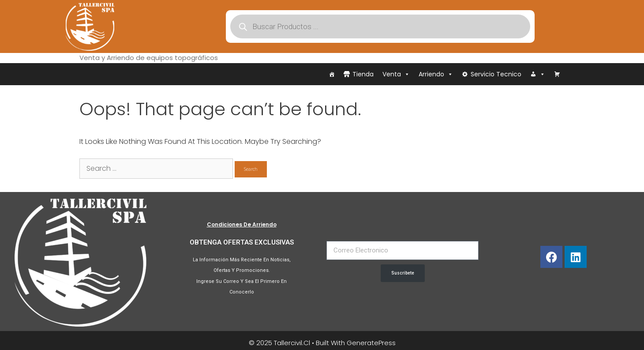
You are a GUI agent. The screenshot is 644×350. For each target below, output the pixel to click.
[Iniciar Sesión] (538, 74)
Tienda (363, 74)
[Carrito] (557, 74)
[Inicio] (332, 74)
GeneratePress (371, 343)
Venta (396, 74)
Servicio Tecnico (496, 74)
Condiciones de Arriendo (242, 224)
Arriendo (436, 74)
